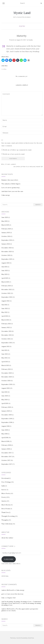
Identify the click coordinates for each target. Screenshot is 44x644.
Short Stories (6, 505)
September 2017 (7, 464)
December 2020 (7, 373)
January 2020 (6, 411)
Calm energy (6, 195)
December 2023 (7, 248)
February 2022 (6, 324)
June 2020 (5, 396)
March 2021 (5, 365)
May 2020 (5, 400)
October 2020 (6, 381)
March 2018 (5, 441)
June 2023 (5, 271)
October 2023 (6, 255)
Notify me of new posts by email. (14, 154)
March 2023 (5, 282)
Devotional (5, 478)
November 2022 (7, 289)
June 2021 (5, 354)
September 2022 (7, 297)
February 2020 (6, 407)
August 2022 (5, 301)
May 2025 (5, 221)
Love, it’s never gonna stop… (11, 188)
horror (4, 490)
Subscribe (9, 559)
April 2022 (5, 316)
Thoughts (5, 520)
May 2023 (4, 274)
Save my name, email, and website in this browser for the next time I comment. (22, 144)
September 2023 (7, 259)
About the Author (7, 538)
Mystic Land (22, 13)
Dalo (3, 598)
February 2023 (6, 286)
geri (3, 594)
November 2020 (7, 377)
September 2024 (7, 240)
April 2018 (5, 438)
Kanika (31, 40)
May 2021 (4, 358)
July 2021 (4, 350)
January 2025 (6, 233)
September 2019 (7, 419)
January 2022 (6, 327)
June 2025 (5, 217)
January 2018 (6, 449)
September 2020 (7, 384)
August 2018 (5, 426)
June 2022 (5, 308)
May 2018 (4, 434)
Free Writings (6, 482)
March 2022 (5, 320)
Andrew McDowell (7, 590)
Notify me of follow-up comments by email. (17, 150)
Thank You (5, 512)
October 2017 (6, 460)
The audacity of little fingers (11, 184)
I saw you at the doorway (15, 594)
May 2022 (4, 312)
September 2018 (7, 422)
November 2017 (7, 457)
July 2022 (4, 305)
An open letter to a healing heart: (28, 167)
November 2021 (7, 335)
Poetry (22, 26)
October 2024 (6, 236)
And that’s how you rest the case (12, 191)
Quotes (4, 501)
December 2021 (7, 331)
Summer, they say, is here (10, 180)
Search (38, 205)
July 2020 (4, 392)
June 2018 (5, 430)
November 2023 (7, 252)
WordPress (31, 638)
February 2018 (6, 445)
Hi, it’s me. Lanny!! (9, 164)
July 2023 (4, 267)
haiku (3, 486)
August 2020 (6, 388)
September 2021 (7, 343)
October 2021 (6, 339)
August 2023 (5, 263)
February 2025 (6, 229)
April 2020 (5, 403)
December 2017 (7, 453)
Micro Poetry (6, 493)
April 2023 (5, 278)
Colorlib (18, 638)
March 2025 (5, 225)
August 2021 (5, 346)
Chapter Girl (11, 598)
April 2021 (5, 362)
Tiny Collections (7, 524)
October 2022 (6, 293)
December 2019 (7, 415)
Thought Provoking (8, 516)
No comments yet (22, 76)
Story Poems (6, 509)
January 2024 (6, 244)
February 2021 (6, 369)
